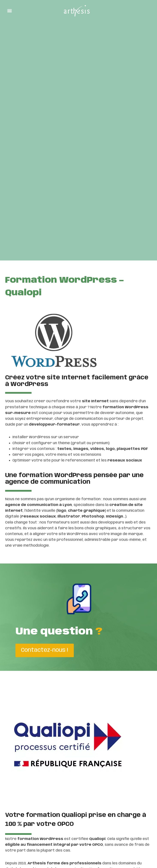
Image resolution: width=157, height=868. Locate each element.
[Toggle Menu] (10, 11)
